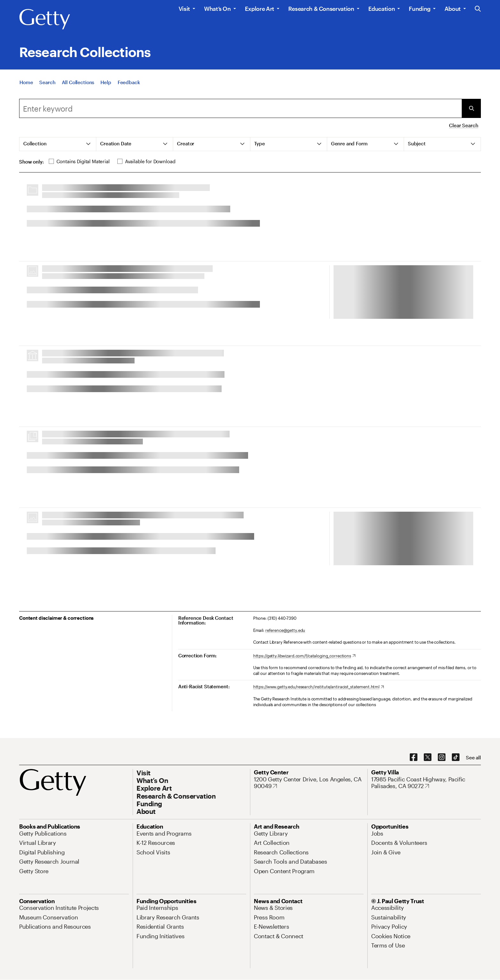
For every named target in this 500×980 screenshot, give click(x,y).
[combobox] (240, 108)
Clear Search (463, 125)
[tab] (58, 144)
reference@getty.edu (285, 630)
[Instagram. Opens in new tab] (442, 757)
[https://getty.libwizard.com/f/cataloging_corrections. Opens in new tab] (304, 656)
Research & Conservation (321, 9)
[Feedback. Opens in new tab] (129, 84)
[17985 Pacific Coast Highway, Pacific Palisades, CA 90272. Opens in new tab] (426, 783)
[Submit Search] (471, 108)
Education (382, 9)
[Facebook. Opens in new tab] (414, 757)
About (453, 9)
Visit (184, 9)
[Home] (26, 84)
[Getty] (45, 19)
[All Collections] (78, 84)
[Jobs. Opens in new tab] (377, 833)
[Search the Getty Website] (478, 9)
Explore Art (260, 9)
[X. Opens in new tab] (428, 757)
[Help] (106, 84)
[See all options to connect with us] (473, 758)
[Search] (47, 84)
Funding (419, 9)
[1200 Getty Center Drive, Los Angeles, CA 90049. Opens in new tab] (309, 783)
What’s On (217, 9)
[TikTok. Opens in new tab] (456, 757)
